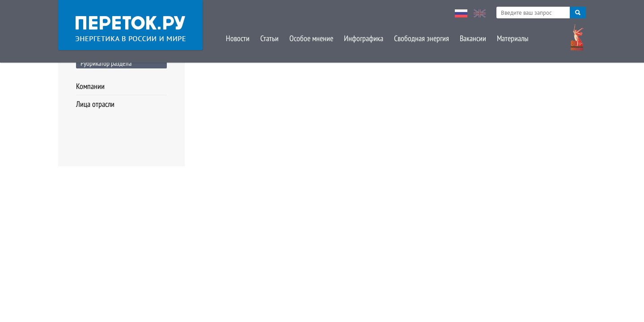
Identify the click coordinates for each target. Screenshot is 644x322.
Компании (90, 86)
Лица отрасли (95, 104)
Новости (238, 38)
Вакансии (473, 38)
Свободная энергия (422, 38)
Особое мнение (311, 38)
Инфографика (364, 38)
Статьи (269, 38)
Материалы (513, 38)
